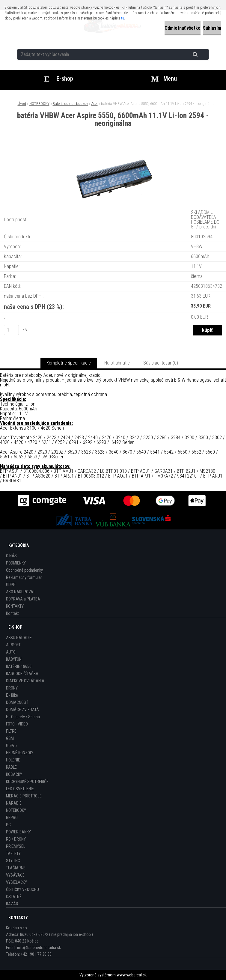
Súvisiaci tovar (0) (161, 363)
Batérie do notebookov (70, 104)
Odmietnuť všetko (183, 28)
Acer (95, 104)
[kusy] (11, 330)
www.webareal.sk (132, 975)
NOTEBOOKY (39, 104)
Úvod (22, 104)
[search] (202, 55)
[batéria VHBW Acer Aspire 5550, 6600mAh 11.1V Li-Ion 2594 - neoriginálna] (113, 152)
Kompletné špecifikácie (69, 363)
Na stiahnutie (117, 363)
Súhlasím (212, 28)
